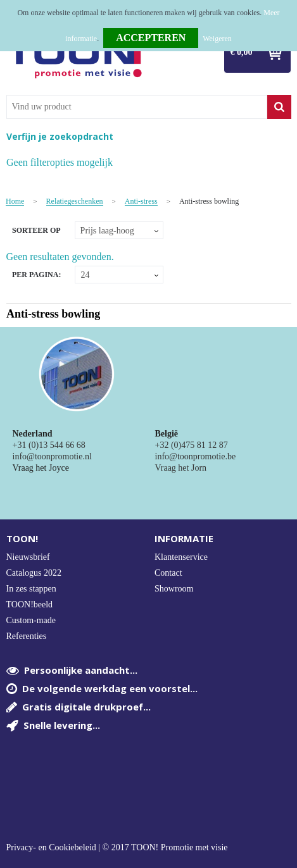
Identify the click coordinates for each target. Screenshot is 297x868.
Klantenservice (181, 557)
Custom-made (31, 620)
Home (15, 201)
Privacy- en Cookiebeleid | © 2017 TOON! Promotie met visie (117, 848)
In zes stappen (31, 589)
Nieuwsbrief (28, 557)
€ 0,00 (242, 52)
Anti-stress (141, 201)
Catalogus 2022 (34, 573)
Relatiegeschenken (75, 201)
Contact (168, 573)
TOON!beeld (30, 604)
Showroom (174, 589)
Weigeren (217, 39)
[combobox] (137, 107)
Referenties (27, 636)
